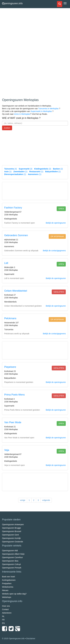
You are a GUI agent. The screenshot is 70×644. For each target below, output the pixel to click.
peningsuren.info (12, 3)
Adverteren (7, 613)
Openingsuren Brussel (12, 531)
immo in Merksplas (22, 114)
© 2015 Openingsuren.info (13, 639)
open (61, 209)
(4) (11, 169)
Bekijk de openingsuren (56, 223)
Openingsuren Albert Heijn (13, 554)
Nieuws (5, 590)
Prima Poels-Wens (14, 395)
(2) (58, 169)
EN (3, 623)
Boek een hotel (8, 577)
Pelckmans (10, 318)
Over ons (6, 606)
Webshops (7, 597)
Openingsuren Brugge (11, 528)
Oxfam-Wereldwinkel (16, 291)
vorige (23, 500)
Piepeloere (10, 367)
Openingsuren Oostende (13, 542)
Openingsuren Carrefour (12, 557)
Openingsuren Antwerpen (13, 524)
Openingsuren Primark (12, 568)
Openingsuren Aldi (10, 551)
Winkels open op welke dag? (14, 594)
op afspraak (57, 236)
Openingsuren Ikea (10, 561)
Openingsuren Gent (10, 535)
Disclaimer (31, 639)
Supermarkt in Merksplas (41, 111)
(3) (25, 169)
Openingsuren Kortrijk (11, 538)
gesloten (59, 292)
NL (3, 616)
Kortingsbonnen (9, 580)
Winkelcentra (8, 587)
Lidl (6, 263)
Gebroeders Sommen (16, 235)
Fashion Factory (13, 208)
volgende (46, 500)
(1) (8, 172)
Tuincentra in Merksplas (48, 109)
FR (3, 620)
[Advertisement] (23, 54)
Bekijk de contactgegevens (54, 251)
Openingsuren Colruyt (11, 564)
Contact (5, 609)
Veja (7, 450)
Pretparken (7, 583)
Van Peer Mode (13, 422)
